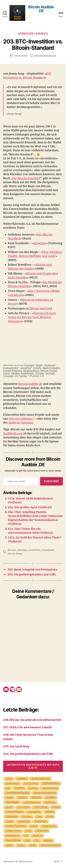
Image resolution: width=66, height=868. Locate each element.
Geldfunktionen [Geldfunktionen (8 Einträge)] (12, 783)
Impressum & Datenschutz (18, 861)
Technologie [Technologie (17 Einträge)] (41, 821)
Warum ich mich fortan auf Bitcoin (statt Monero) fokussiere (32, 317)
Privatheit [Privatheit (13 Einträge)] (19, 788)
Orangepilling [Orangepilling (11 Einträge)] (34, 812)
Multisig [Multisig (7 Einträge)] (34, 826)
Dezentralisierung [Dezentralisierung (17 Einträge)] (41, 778)
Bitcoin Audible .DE (41, 9)
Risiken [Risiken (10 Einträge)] (9, 845)
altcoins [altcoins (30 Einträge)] (36, 797)
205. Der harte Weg (16, 746)
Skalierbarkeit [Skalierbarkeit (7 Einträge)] (24, 821)
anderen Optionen (21, 423)
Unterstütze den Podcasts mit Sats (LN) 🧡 (33, 766)
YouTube (50, 373)
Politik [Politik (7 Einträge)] (39, 816)
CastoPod (26, 368)
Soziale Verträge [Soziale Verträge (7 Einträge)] (41, 807)
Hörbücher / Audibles (33, 33)
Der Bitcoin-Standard (26, 178)
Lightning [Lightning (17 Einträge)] (22, 778)
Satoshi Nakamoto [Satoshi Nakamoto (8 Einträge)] (32, 802)
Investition (34, 550)
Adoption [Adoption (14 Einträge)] (22, 797)
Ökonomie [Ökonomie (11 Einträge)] (27, 816)
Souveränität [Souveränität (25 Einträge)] (13, 840)
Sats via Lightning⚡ (22, 419)
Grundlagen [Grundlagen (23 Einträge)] (13, 802)
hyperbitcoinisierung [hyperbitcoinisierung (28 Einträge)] (17, 793)
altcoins (12, 550)
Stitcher (40, 373)
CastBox (15, 373)
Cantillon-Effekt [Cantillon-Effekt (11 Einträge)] (31, 783)
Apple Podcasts (51, 368)
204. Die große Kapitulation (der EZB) (28, 754)
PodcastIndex (11, 368)
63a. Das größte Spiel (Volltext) (30, 507)
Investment (48, 550)
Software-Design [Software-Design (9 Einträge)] (13, 831)
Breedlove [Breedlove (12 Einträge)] (51, 797)
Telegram (8, 376)
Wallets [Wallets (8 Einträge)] (33, 845)
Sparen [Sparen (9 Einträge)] (9, 807)
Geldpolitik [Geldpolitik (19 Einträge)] (12, 816)
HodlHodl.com (13, 434)
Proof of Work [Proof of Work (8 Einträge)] (23, 807)
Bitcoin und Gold (41, 309)
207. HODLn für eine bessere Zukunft (27, 727)
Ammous (22, 550)
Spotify (37, 368)
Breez (39, 365)
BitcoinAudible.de (30, 384)
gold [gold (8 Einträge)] (8, 788)
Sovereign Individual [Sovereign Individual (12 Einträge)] (50, 845)
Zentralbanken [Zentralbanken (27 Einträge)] (51, 783)
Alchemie (39, 243)
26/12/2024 (21, 56)
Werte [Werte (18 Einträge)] (50, 816)
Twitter (23, 376)
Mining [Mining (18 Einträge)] (56, 807)
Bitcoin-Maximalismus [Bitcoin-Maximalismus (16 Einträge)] (45, 793)
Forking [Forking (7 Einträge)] (9, 779)
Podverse (50, 365)
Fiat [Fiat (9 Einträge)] (26, 835)
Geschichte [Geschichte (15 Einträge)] (42, 831)
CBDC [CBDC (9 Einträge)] (28, 831)
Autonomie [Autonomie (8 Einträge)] (37, 835)
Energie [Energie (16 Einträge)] (48, 840)
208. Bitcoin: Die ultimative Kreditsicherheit (32, 720)
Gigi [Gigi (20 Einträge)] (27, 840)
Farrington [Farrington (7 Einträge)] (33, 788)
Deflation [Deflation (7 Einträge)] (10, 821)
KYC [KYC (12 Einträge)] (37, 840)
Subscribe (51, 481)
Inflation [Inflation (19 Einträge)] (49, 811)
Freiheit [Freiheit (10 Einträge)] (21, 845)
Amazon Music (31, 371)
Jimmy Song (15, 554)
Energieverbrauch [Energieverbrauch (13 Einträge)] (15, 812)
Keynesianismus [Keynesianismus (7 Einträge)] (13, 835)
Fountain (29, 365)
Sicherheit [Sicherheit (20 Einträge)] (50, 802)
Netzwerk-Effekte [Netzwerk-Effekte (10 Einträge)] (50, 788)
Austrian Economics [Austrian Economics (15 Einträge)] (16, 826)
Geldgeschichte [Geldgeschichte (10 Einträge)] (49, 826)
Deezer (44, 371)
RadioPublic (28, 373)
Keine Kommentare (45, 56)
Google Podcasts (13, 371)
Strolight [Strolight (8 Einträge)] (10, 797)
